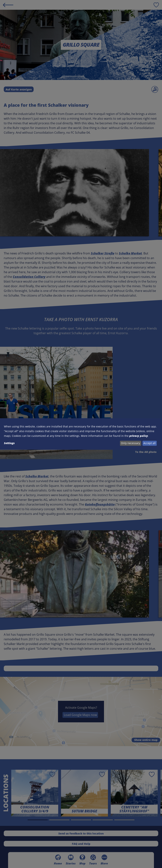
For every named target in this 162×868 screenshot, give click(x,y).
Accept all (150, 443)
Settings (9, 443)
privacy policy (139, 436)
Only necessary (130, 443)
